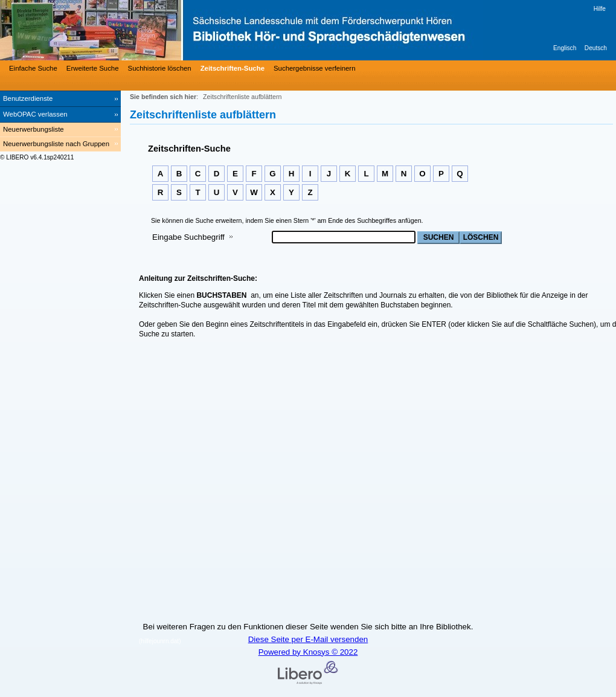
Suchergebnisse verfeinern (315, 68)
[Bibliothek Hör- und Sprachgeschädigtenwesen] (181, 30)
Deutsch (596, 48)
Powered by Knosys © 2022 (308, 652)
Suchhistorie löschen (160, 68)
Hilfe (600, 9)
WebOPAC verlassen (35, 114)
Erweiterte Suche (93, 68)
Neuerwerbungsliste (34, 129)
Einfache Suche (33, 68)
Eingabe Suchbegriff (188, 237)
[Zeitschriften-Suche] (231, 68)
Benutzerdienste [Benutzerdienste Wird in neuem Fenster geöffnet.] (28, 98)
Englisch (565, 48)
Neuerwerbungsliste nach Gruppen (56, 144)
